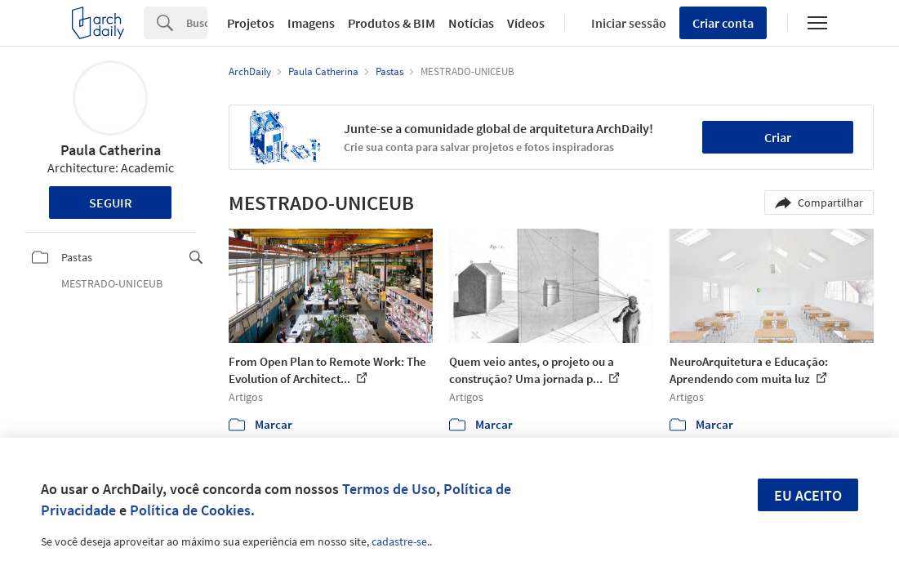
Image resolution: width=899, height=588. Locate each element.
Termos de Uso (389, 489)
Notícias (471, 23)
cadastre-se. (401, 541)
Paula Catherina (111, 150)
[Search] (197, 23)
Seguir (111, 203)
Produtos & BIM (392, 23)
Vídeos (526, 23)
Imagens (311, 23)
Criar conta (723, 23)
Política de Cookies (190, 510)
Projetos (251, 23)
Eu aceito (808, 495)
